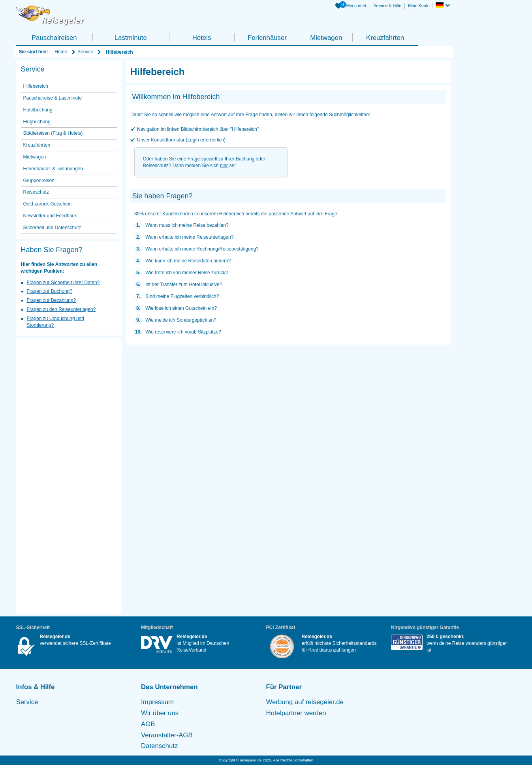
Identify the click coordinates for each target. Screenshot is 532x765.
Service (85, 52)
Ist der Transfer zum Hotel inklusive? (184, 285)
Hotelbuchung (38, 110)
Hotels (202, 38)
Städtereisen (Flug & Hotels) (53, 133)
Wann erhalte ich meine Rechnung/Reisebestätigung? (202, 249)
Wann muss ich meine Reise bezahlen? (187, 225)
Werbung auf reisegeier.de (305, 702)
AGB (148, 724)
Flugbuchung (37, 122)
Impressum (157, 702)
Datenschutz (159, 746)
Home (61, 52)
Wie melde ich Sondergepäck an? (181, 320)
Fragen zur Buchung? (50, 291)
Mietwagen (326, 38)
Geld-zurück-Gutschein (48, 204)
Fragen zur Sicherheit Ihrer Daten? (63, 283)
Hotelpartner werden (296, 713)
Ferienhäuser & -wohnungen (53, 169)
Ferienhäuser (267, 38)
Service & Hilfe (387, 6)
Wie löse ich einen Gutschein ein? (181, 308)
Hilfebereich (36, 86)
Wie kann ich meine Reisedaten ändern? (188, 261)
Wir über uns (160, 713)
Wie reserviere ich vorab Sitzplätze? (183, 332)
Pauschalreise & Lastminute (53, 98)
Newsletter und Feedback (50, 216)
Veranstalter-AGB (167, 735)
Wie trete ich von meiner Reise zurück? (187, 273)
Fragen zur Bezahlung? (52, 300)
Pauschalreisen (54, 38)
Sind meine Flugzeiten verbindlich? (182, 296)
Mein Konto (419, 6)
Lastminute (131, 38)
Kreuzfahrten (385, 38)
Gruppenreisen (39, 181)
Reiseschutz (36, 192)
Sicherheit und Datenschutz (52, 228)
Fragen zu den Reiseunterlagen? (61, 309)
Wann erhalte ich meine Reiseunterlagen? (189, 237)
